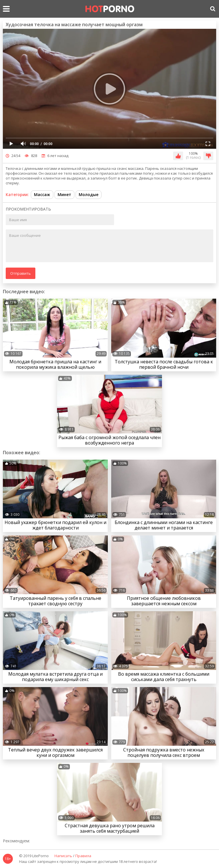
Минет (64, 194)
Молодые (89, 194)
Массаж (42, 194)
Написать (63, 856)
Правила (83, 856)
